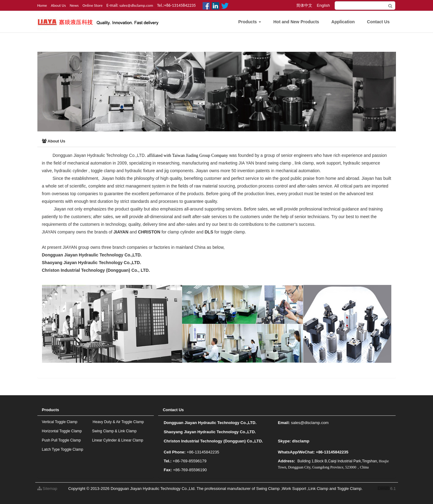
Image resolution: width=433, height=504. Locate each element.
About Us (58, 5)
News (74, 5)
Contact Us (378, 22)
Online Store (93, 5)
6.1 (387, 489)
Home (42, 5)
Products (250, 22)
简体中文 (304, 5)
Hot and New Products (296, 22)
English (323, 5)
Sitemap (47, 489)
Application (343, 22)
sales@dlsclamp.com (136, 5)
